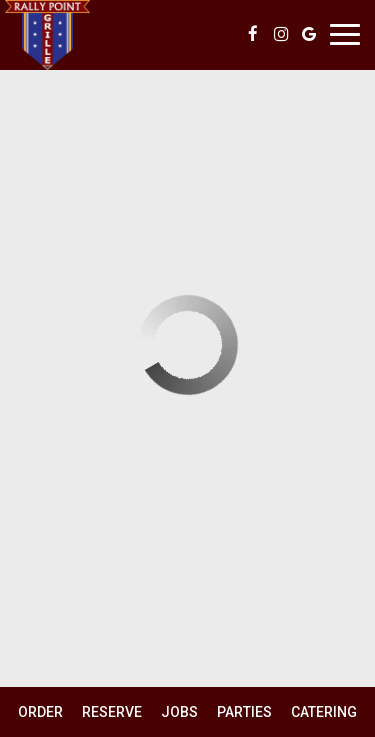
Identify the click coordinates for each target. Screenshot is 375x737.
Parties (244, 712)
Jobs (179, 712)
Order (40, 712)
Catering (324, 712)
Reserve (112, 712)
